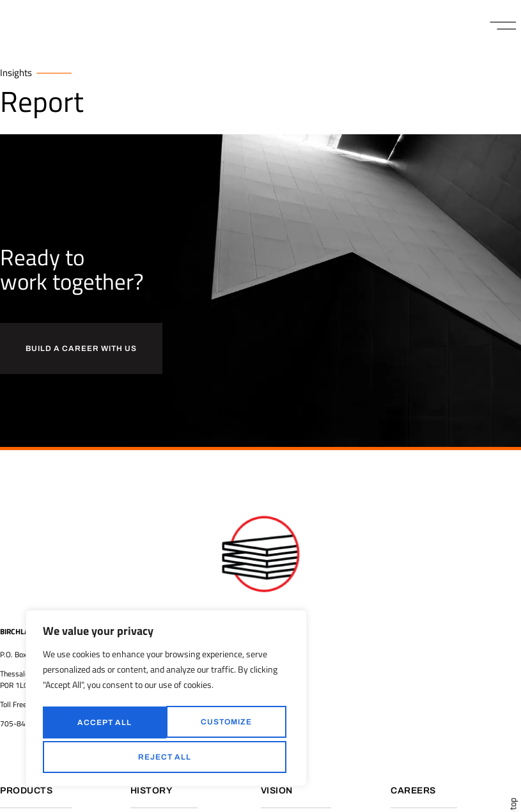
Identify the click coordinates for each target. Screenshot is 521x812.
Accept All (167, 757)
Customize (102, 724)
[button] (503, 26)
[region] (166, 701)
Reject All (225, 724)
